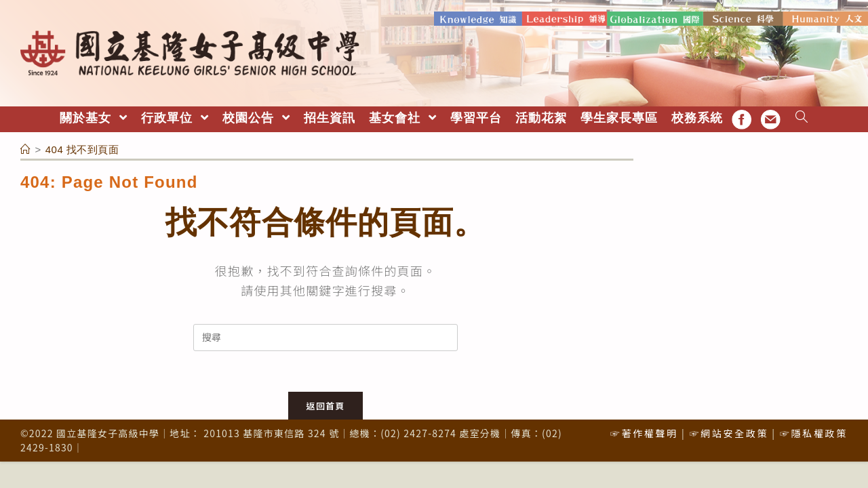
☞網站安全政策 (729, 433)
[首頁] (26, 149)
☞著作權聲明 (644, 433)
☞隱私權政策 (814, 433)
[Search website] (802, 118)
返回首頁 (325, 406)
